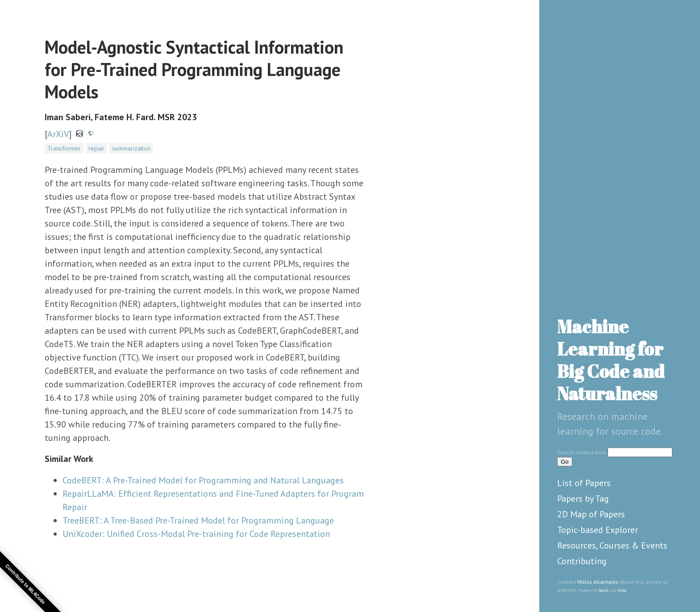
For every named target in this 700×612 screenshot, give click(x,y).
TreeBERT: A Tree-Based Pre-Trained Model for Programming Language (198, 520)
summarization (131, 148)
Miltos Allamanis (598, 582)
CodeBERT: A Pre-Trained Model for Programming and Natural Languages (203, 480)
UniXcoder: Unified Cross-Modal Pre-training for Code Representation (196, 534)
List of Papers (584, 483)
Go (565, 462)
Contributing (582, 561)
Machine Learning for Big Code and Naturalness (611, 360)
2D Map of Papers (591, 514)
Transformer (64, 148)
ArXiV (58, 134)
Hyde (622, 590)
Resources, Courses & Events (612, 545)
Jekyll (604, 590)
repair (96, 148)
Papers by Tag (583, 499)
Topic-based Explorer (598, 530)
